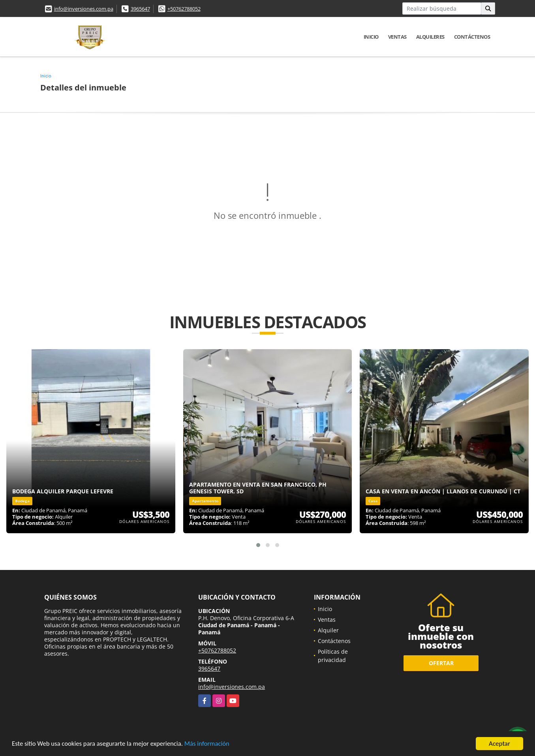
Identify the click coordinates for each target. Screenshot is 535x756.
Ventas (397, 37)
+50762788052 (184, 9)
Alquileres (430, 37)
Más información (210, 745)
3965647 (140, 9)
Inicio (371, 37)
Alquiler (328, 630)
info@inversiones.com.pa (84, 9)
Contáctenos (472, 37)
